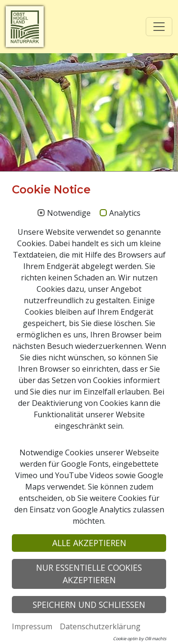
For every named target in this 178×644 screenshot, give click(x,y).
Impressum (32, 626)
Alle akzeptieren (89, 543)
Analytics (125, 213)
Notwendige (69, 213)
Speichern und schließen (89, 605)
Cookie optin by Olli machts (140, 639)
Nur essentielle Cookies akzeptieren (89, 574)
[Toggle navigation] (159, 27)
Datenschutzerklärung (100, 626)
